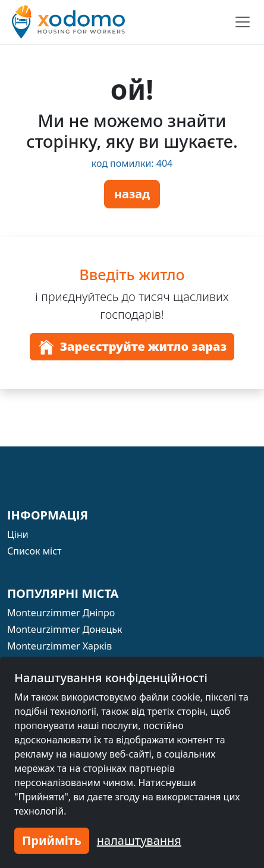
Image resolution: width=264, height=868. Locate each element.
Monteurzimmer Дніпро (61, 613)
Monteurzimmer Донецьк (65, 629)
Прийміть (52, 840)
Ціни (18, 534)
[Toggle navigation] (243, 22)
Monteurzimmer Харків (59, 646)
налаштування (139, 840)
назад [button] (132, 194)
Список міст (34, 551)
